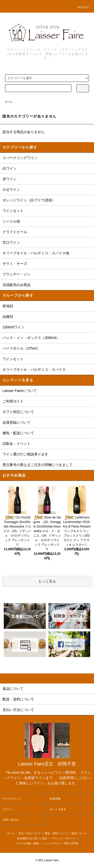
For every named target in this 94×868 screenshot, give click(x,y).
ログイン (8, 809)
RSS (67, 843)
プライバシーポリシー (64, 838)
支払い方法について (30, 833)
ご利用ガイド (13, 401)
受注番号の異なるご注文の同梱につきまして (38, 465)
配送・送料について (56, 833)
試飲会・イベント (17, 444)
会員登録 (55, 799)
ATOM (74, 843)
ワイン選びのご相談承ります (25, 454)
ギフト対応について (18, 412)
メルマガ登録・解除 (27, 843)
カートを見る (58, 809)
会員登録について (17, 422)
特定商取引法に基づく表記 (32, 838)
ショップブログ (51, 843)
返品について (79, 833)
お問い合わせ (11, 820)
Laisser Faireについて (20, 391)
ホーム (9, 102)
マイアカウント (12, 799)
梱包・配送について (18, 433)
